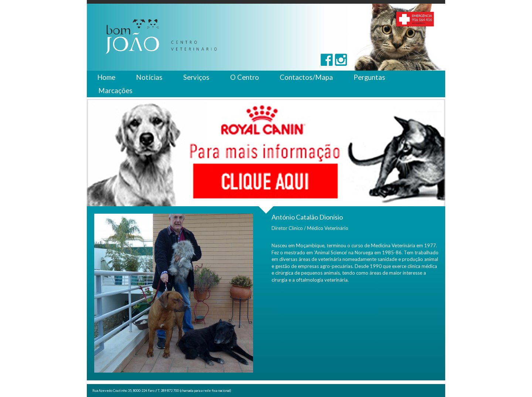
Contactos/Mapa (306, 77)
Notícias (149, 77)
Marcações (115, 91)
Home (106, 77)
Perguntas (369, 77)
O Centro (245, 77)
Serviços (196, 77)
